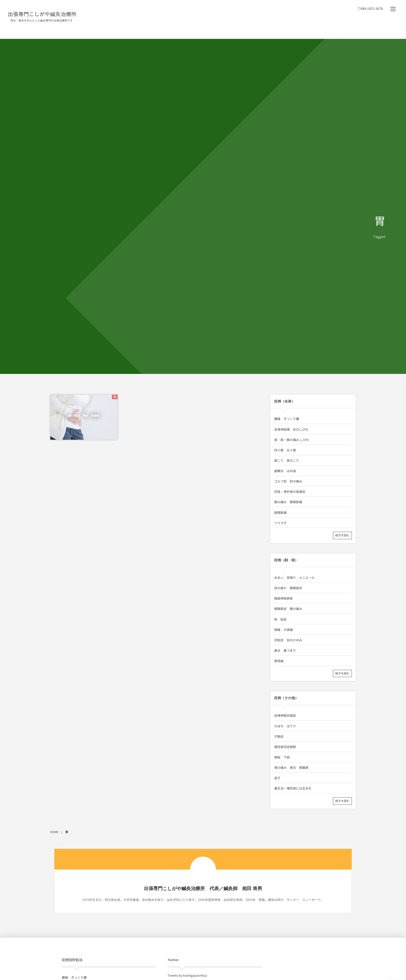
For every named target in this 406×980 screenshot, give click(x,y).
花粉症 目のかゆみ (288, 640)
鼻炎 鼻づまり (285, 650)
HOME (186, 31)
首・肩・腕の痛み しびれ (292, 440)
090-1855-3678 (372, 7)
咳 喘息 (280, 619)
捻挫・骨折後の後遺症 (290, 492)
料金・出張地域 (248, 31)
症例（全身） (276, 31)
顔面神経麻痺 (284, 598)
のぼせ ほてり (285, 726)
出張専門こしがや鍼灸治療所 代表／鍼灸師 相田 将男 (203, 889)
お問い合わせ (368, 31)
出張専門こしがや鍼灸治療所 (42, 13)
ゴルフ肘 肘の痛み (288, 481)
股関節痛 (280, 513)
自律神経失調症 (285, 715)
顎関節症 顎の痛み (288, 609)
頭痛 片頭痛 (284, 630)
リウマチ (280, 523)
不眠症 (279, 736)
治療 (224, 31)
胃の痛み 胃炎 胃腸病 (84, 416)
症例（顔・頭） (306, 31)
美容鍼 (279, 661)
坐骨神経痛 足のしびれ (291, 429)
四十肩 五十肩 (285, 450)
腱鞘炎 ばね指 (285, 471)
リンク (390, 31)
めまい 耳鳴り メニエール (294, 578)
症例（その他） (338, 31)
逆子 (277, 778)
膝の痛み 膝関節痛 (288, 502)
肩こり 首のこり (287, 460)
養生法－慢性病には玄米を (293, 788)
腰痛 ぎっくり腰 (287, 419)
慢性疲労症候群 (285, 747)
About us (206, 31)
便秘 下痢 (282, 757)
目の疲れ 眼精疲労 (288, 588)
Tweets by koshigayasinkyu (187, 975)
